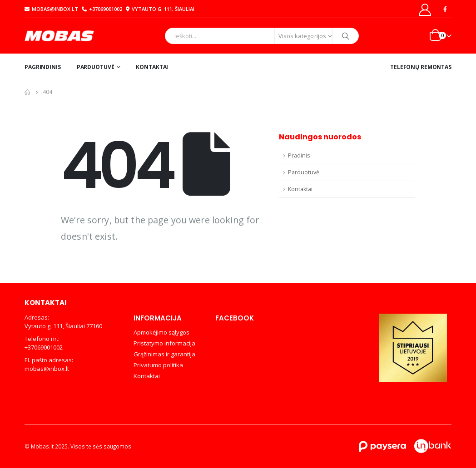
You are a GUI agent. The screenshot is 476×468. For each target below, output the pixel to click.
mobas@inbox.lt (51, 9)
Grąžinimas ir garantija (164, 354)
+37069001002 (102, 9)
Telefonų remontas (421, 67)
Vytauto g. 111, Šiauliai (159, 9)
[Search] (346, 36)
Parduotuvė (96, 67)
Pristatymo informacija (164, 343)
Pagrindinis (43, 67)
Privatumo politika (158, 365)
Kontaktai (152, 67)
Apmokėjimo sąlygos (161, 332)
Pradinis (299, 155)
